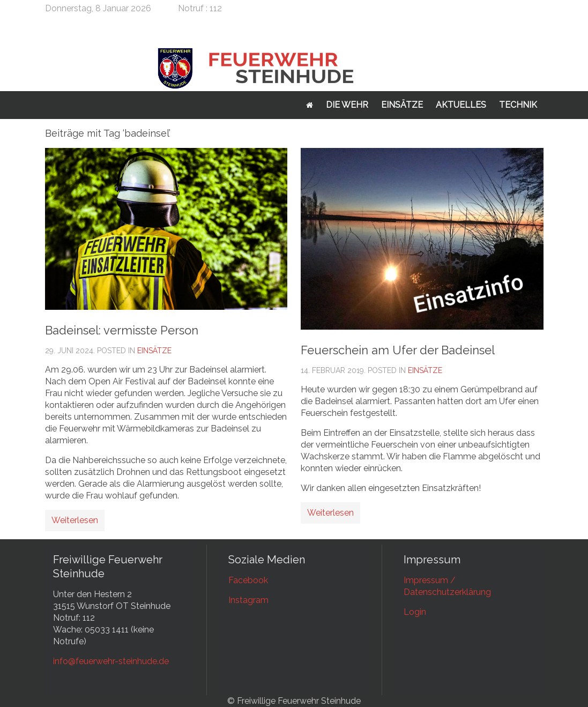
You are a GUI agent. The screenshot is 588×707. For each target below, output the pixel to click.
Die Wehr (347, 105)
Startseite (310, 105)
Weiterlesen (75, 520)
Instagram (248, 600)
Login (415, 612)
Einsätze (402, 105)
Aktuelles (461, 105)
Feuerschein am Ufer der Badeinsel (398, 350)
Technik (518, 105)
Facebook (248, 580)
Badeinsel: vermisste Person (122, 330)
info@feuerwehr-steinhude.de (111, 661)
